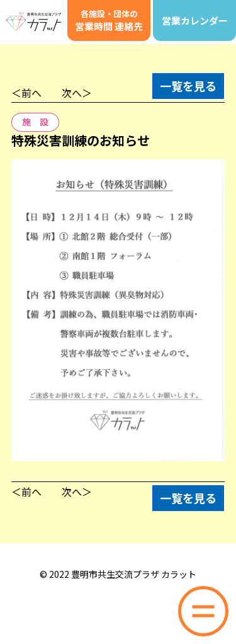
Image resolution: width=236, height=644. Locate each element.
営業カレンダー (195, 20)
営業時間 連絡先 (109, 20)
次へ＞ (77, 93)
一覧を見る (188, 86)
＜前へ (26, 93)
